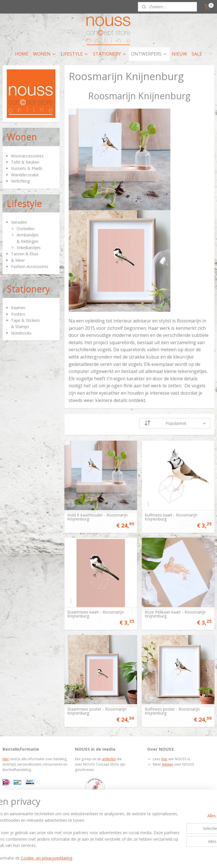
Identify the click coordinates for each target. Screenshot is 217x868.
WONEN (45, 54)
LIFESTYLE (75, 54)
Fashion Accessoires (30, 266)
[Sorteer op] (175, 423)
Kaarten (18, 308)
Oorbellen (26, 229)
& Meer (18, 260)
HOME (22, 54)
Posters (18, 314)
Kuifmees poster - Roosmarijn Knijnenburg (172, 711)
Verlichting (20, 181)
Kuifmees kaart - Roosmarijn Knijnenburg (171, 517)
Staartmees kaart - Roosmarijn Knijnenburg (96, 614)
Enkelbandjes (29, 248)
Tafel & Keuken (25, 162)
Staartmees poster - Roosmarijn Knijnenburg (97, 711)
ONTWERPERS (149, 54)
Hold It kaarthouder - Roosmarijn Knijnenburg (97, 517)
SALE (197, 54)
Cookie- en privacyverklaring (91, 858)
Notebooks (21, 333)
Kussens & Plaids (27, 168)
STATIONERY (110, 54)
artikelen (109, 759)
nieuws (168, 764)
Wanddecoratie (25, 175)
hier (164, 759)
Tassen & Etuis (25, 254)
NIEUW (179, 54)
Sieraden (19, 222)
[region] (71, 830)
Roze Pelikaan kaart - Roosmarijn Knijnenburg (175, 614)
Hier (6, 759)
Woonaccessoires (27, 156)
